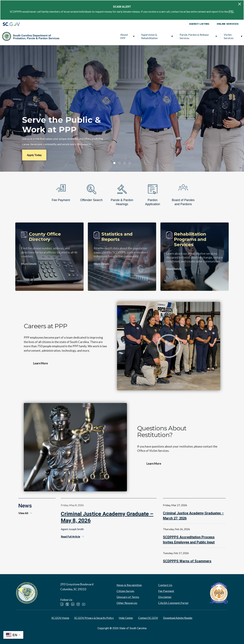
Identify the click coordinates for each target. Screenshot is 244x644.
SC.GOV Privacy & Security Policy (94, 618)
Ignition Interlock (197, 36)
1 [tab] (114, 163)
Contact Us (165, 585)
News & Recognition (129, 585)
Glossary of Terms (128, 597)
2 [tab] (119, 163)
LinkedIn (73, 604)
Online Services (228, 24)
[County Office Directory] (49, 257)
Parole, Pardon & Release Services (137, 36)
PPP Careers (223, 36)
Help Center (126, 618)
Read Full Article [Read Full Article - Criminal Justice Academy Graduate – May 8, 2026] (70, 536)
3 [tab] (125, 163)
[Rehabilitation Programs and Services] (195, 257)
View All (23, 513)
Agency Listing (199, 24)
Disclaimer (165, 597)
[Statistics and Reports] (122, 257)
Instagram (78, 604)
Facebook (62, 604)
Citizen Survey (125, 591)
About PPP (66, 36)
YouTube (84, 604)
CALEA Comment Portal (173, 603)
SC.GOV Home (60, 618)
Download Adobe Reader (178, 618)
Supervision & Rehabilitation (92, 36)
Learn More (40, 363)
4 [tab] (130, 163)
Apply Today (34, 155)
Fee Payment (166, 591)
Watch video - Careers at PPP (169, 346)
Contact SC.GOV (148, 618)
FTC (231, 11)
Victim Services (171, 36)
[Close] (240, 4)
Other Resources (127, 603)
